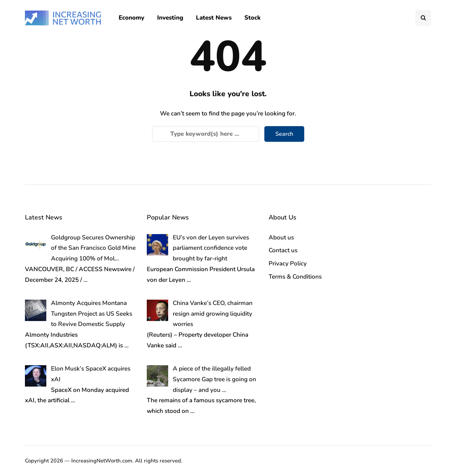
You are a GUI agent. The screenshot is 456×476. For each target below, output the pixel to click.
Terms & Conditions (295, 277)
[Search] (206, 134)
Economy (131, 18)
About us (281, 237)
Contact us (283, 250)
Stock (252, 18)
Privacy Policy (288, 263)
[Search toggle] (423, 18)
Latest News (214, 18)
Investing (170, 18)
